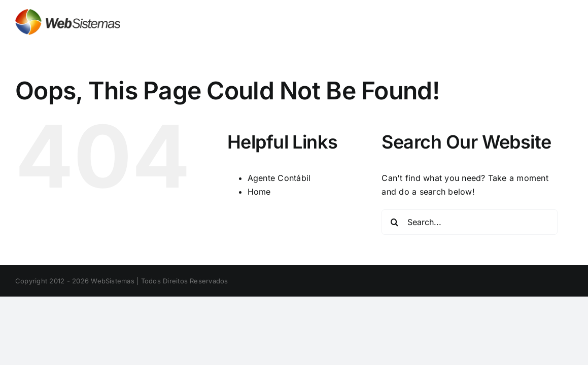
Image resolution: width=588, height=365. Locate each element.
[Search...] (469, 222)
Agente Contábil (279, 178)
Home (259, 192)
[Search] (394, 222)
